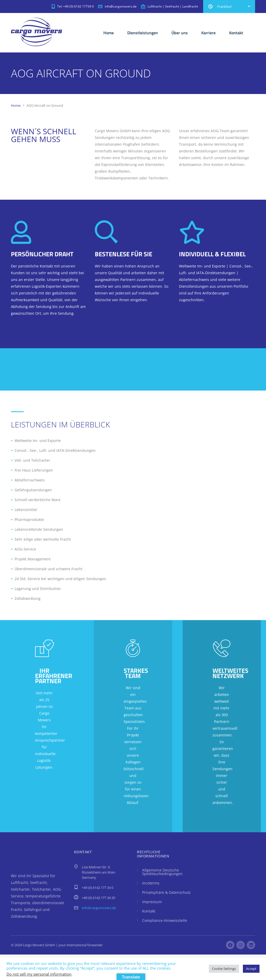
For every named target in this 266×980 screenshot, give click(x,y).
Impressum (152, 902)
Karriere (208, 33)
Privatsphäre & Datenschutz (166, 892)
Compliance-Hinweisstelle (165, 920)
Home (109, 33)
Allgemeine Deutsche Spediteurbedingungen (162, 872)
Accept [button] (251, 969)
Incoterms (151, 883)
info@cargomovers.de (99, 908)
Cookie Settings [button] (224, 969)
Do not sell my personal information (39, 974)
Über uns (180, 33)
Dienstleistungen (143, 33)
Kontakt (236, 33)
